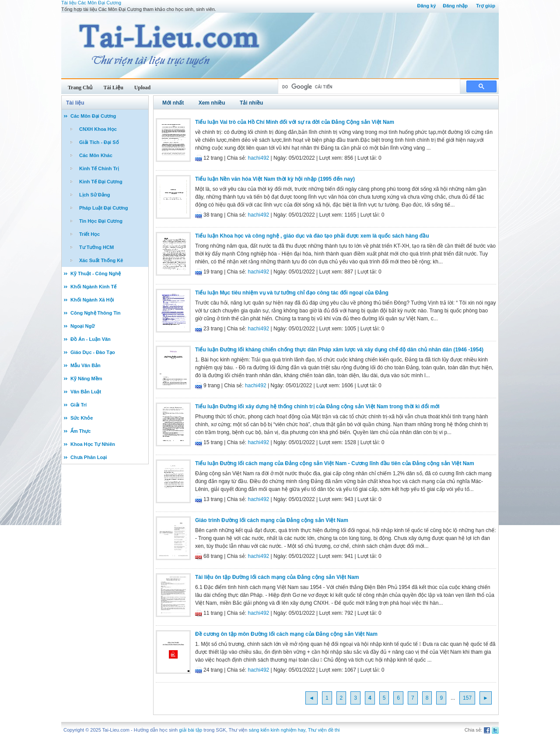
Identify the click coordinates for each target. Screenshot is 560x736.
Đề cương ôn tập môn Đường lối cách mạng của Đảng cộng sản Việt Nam (286, 634)
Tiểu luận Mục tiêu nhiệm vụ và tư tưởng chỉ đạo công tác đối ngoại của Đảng (292, 293)
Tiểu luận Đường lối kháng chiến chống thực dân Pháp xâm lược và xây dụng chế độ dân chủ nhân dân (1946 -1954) (339, 350)
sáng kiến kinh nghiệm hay (277, 730)
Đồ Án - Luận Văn (91, 339)
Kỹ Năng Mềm (86, 379)
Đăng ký (426, 6)
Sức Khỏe (82, 418)
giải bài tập (191, 730)
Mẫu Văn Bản (86, 365)
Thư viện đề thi (324, 730)
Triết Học (89, 234)
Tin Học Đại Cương (101, 221)
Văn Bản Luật (86, 392)
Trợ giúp (486, 6)
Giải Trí (79, 405)
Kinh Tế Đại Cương (101, 182)
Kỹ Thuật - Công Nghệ (96, 273)
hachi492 (259, 158)
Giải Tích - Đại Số (99, 142)
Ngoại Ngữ (82, 326)
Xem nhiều (212, 103)
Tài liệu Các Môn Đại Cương (91, 3)
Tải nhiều (251, 103)
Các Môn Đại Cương (93, 116)
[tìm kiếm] (368, 87)
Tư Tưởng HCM (96, 247)
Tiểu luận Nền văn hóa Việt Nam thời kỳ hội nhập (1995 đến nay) (275, 179)
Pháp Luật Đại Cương (104, 208)
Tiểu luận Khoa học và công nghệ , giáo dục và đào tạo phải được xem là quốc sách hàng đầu (312, 236)
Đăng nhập (455, 6)
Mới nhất (173, 103)
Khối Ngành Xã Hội (92, 300)
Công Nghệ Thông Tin (96, 313)
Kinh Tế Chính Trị (99, 168)
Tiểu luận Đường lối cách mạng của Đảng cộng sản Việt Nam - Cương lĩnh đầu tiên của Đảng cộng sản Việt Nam (335, 463)
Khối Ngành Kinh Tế (93, 287)
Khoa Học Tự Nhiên (93, 444)
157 (467, 698)
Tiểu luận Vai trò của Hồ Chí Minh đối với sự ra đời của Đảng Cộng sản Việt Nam (295, 122)
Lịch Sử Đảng (94, 195)
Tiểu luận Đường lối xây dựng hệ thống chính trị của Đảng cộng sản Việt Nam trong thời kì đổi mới (317, 407)
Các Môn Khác (96, 155)
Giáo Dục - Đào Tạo (93, 352)
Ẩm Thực (80, 431)
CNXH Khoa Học (98, 129)
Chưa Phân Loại (89, 457)
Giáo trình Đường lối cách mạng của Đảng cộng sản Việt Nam (272, 520)
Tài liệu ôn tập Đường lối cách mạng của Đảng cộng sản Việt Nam (277, 577)
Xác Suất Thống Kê (101, 260)
